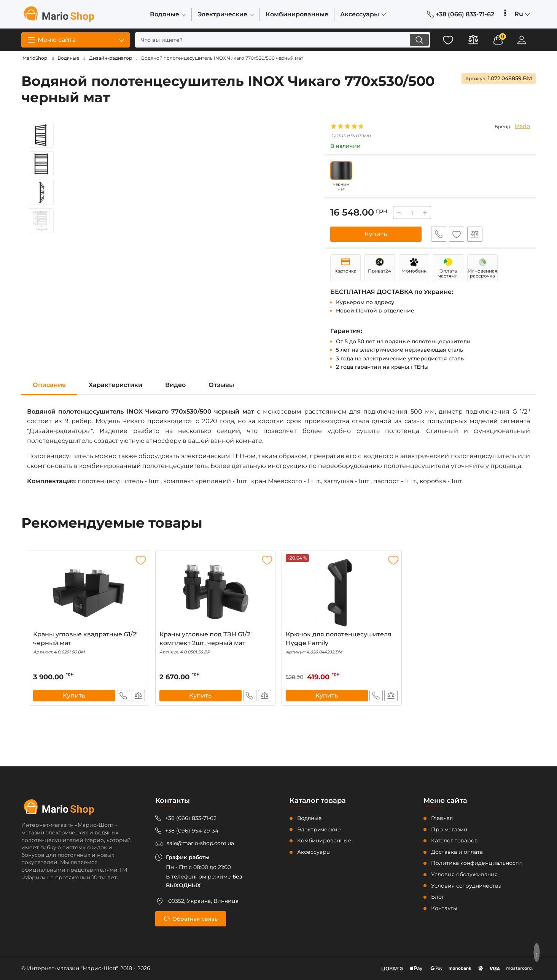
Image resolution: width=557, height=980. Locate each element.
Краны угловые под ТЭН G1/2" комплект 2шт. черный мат (215, 643)
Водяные (310, 818)
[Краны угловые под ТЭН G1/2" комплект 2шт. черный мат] (215, 593)
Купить (376, 234)
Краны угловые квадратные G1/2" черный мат (89, 643)
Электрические (319, 829)
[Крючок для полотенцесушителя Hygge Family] (342, 593)
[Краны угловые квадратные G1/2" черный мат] (89, 593)
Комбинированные (324, 841)
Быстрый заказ (438, 234)
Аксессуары (314, 852)
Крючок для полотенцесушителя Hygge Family (342, 643)
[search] (279, 40)
